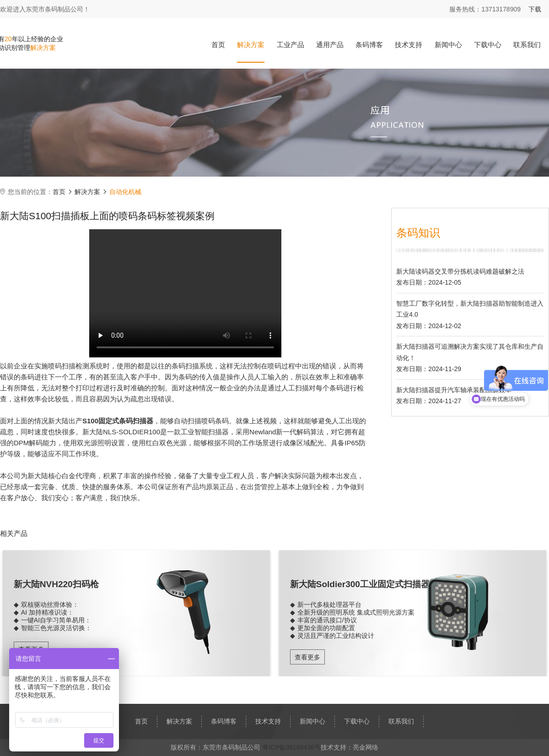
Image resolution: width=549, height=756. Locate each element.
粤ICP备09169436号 (291, 747)
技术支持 (409, 45)
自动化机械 (125, 192)
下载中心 (488, 45)
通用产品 (330, 45)
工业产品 (291, 45)
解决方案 (251, 45)
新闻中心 (448, 45)
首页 (218, 45)
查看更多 (307, 657)
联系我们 (527, 45)
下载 (535, 9)
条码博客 (369, 45)
